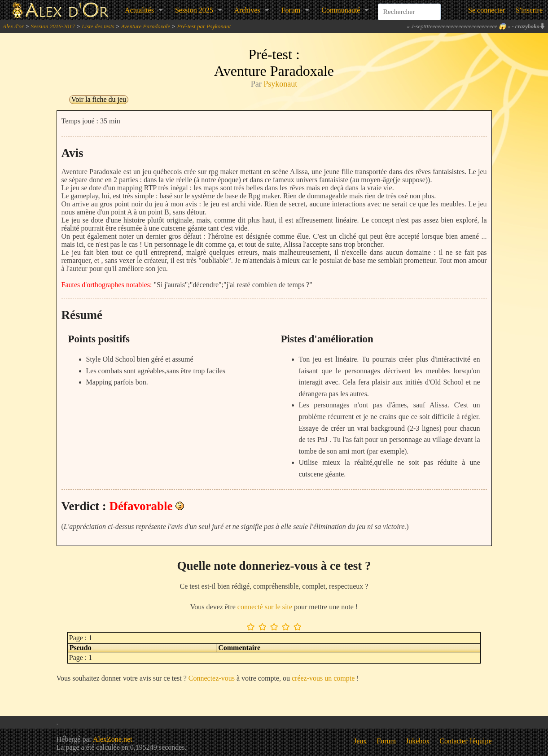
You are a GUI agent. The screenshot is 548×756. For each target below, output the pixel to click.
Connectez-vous (212, 678)
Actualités (139, 10)
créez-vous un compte (323, 678)
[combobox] (409, 6)
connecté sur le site (265, 607)
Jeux (360, 741)
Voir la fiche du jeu (99, 99)
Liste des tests (98, 26)
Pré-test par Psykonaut (204, 26)
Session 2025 (194, 10)
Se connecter (487, 10)
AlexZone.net (113, 739)
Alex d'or (13, 26)
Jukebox (418, 741)
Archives (247, 10)
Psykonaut (280, 84)
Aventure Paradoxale (146, 26)
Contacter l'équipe (465, 741)
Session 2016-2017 (53, 26)
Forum (291, 10)
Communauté (341, 10)
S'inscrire (529, 10)
